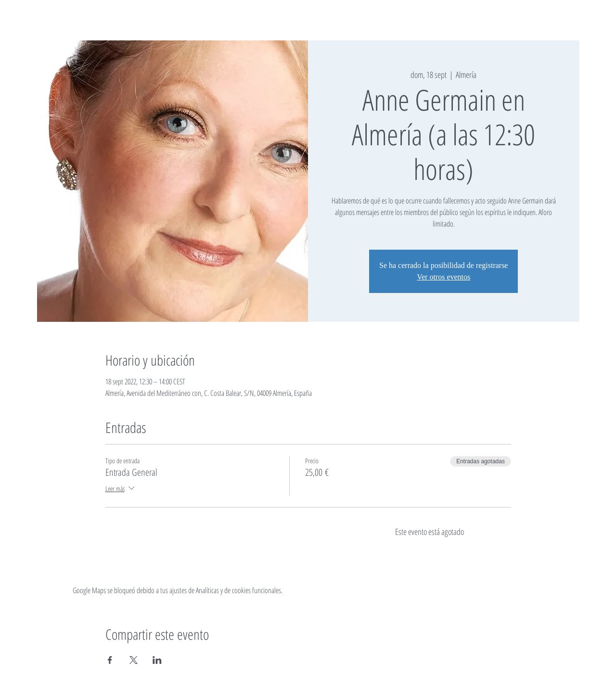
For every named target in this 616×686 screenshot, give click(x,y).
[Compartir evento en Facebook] (110, 660)
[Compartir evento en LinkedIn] (157, 660)
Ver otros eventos (443, 277)
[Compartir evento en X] (134, 660)
